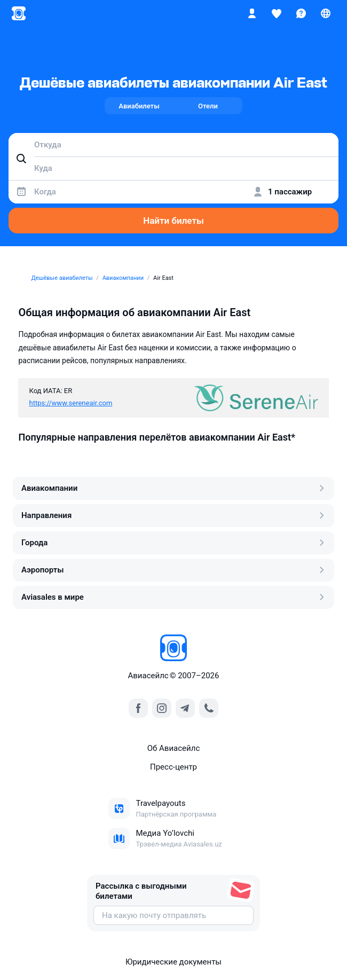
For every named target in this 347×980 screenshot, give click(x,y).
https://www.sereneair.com (70, 403)
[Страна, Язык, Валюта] (326, 13)
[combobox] (173, 145)
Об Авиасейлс (174, 748)
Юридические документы (173, 962)
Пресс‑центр (173, 767)
